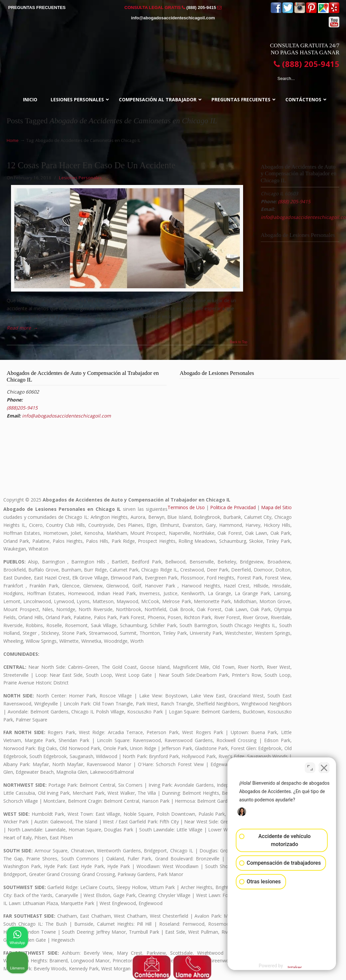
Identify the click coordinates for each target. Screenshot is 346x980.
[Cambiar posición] (310, 767)
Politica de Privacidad (233, 507)
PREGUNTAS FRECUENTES (37, 7)
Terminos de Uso (186, 507)
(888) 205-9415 (201, 7)
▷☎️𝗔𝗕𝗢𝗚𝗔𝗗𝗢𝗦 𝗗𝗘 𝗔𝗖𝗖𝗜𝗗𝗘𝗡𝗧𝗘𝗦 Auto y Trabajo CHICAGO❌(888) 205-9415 (173, 52)
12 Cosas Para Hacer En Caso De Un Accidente (91, 165)
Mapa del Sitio (276, 507)
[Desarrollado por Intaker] (289, 966)
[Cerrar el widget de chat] (324, 767)
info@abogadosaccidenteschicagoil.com (173, 18)
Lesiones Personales (80, 178)
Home (13, 140)
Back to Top (239, 342)
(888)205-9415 (22, 408)
